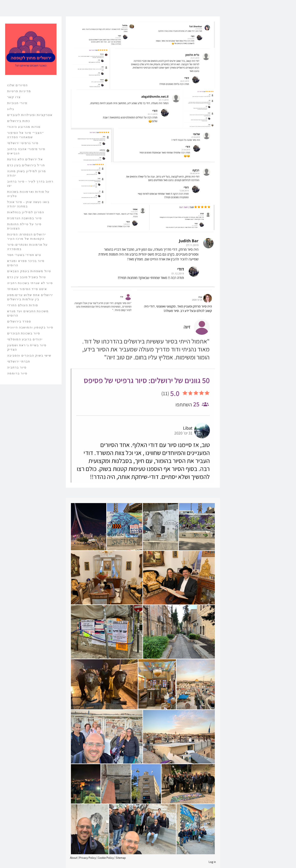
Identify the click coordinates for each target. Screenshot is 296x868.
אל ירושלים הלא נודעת (25, 159)
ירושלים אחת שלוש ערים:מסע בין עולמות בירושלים (30, 297)
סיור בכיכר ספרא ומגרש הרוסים (26, 263)
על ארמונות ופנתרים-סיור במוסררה (27, 247)
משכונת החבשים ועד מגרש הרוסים (28, 313)
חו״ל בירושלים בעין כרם (26, 165)
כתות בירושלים (19, 121)
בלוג (11, 109)
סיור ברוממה (17, 373)
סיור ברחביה (17, 367)
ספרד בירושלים (19, 321)
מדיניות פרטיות (19, 91)
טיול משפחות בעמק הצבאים (29, 271)
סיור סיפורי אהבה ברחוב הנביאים (26, 151)
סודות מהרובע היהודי (24, 127)
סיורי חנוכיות (17, 103)
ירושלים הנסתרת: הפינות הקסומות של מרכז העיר (27, 236)
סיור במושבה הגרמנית (24, 218)
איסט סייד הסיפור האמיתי (27, 289)
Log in (212, 862)
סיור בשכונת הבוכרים (24, 333)
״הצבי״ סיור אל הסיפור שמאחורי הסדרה (26, 135)
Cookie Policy (106, 858)
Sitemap (121, 858)
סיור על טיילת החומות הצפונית (24, 226)
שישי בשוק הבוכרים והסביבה (29, 355)
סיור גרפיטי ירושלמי (23, 143)
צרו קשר (14, 97)
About (74, 858)
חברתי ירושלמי (19, 361)
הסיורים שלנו (17, 85)
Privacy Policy (88, 858)
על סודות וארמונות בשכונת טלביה (28, 194)
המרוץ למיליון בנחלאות (26, 212)
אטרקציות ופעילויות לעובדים (30, 115)
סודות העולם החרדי (23, 305)
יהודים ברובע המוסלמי (25, 339)
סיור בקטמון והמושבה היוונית (30, 327)
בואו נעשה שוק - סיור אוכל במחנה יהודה (28, 204)
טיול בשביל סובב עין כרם (27, 277)
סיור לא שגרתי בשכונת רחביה (30, 283)
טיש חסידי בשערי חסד (24, 255)
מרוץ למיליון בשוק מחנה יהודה (27, 173)
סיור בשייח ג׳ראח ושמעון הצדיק (27, 347)
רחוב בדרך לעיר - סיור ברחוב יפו (30, 183)
